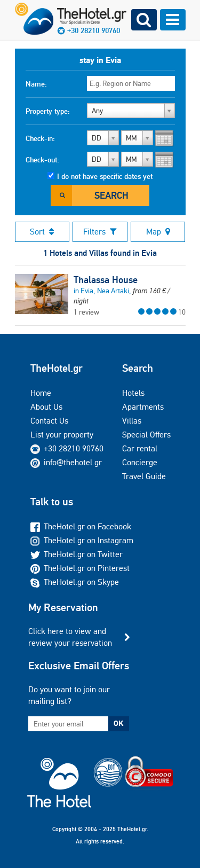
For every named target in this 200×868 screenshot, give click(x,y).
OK (118, 723)
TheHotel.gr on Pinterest (80, 568)
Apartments (143, 407)
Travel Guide (144, 476)
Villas (132, 421)
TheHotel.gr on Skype (75, 582)
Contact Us (49, 421)
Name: (36, 84)
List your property (62, 435)
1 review (86, 312)
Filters (100, 232)
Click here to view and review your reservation (70, 637)
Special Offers (146, 435)
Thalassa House (106, 280)
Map (158, 232)
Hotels (133, 393)
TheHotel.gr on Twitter (77, 554)
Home (41, 393)
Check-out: (42, 160)
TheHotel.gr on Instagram (82, 540)
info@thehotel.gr (66, 462)
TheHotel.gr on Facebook (81, 526)
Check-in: (40, 138)
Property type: (48, 111)
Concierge (140, 462)
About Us (46, 407)
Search (111, 195)
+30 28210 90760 (74, 448)
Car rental (140, 448)
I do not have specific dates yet (105, 176)
